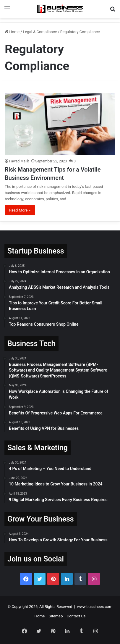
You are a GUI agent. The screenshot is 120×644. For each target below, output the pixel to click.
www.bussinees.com (95, 607)
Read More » (20, 210)
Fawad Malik (19, 161)
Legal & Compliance (40, 32)
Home (12, 32)
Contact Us (76, 616)
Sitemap (56, 616)
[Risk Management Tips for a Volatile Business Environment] (60, 124)
